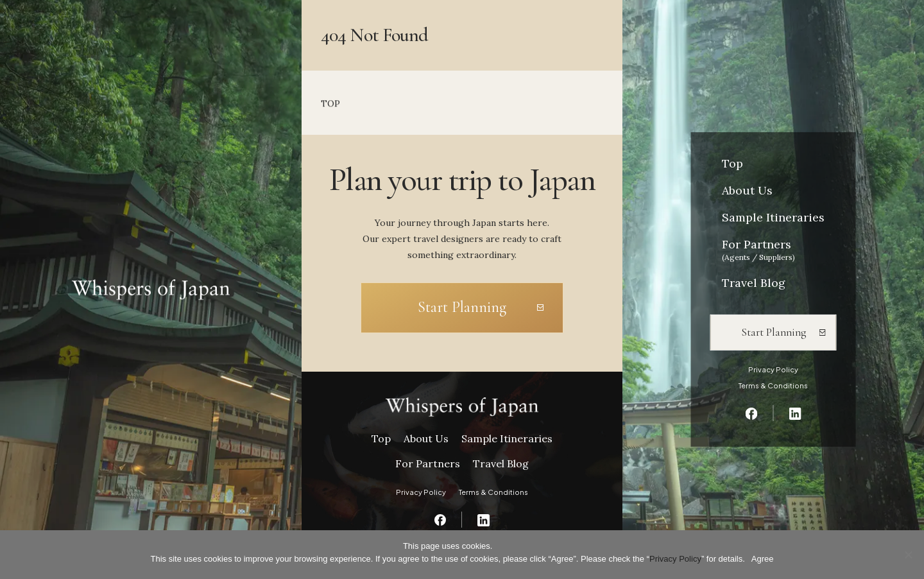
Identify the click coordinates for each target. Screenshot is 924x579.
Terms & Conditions (773, 385)
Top (732, 163)
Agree (763, 559)
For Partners (758, 249)
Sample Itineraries (773, 217)
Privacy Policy (773, 369)
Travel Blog (754, 283)
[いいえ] (908, 555)
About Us (747, 190)
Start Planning (774, 332)
